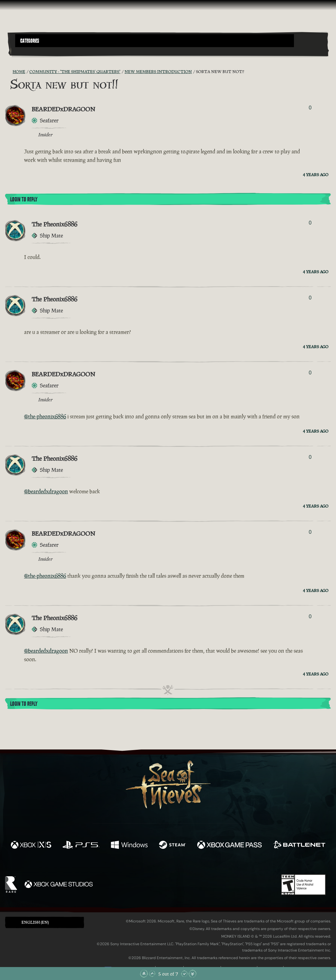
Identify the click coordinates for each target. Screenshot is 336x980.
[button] (155, 41)
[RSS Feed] (9, 72)
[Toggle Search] (27, 51)
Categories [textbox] (30, 41)
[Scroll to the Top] (144, 974)
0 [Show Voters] (310, 108)
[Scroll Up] (152, 974)
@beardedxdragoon (46, 491)
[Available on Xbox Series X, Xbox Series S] (31, 846)
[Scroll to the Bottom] (192, 974)
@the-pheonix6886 (45, 416)
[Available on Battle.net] (299, 846)
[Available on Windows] (129, 846)
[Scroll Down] (184, 974)
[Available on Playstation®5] (81, 846)
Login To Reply (24, 200)
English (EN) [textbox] (35, 922)
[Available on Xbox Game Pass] (229, 846)
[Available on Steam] (172, 846)
